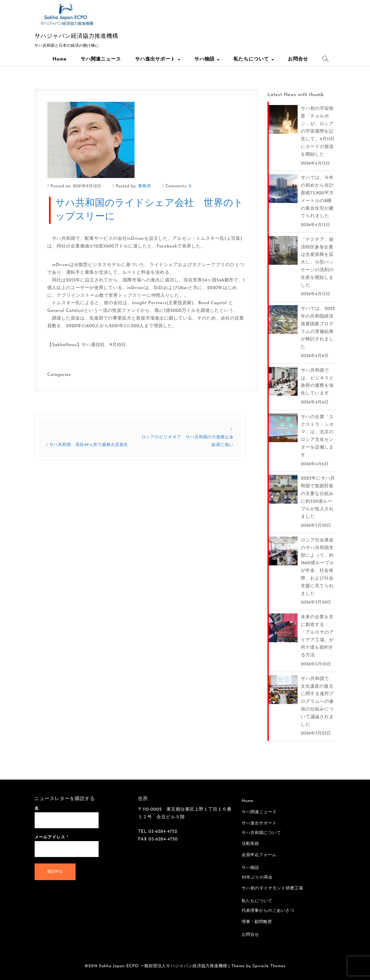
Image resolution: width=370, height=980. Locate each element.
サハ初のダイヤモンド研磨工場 (272, 889)
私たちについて (254, 59)
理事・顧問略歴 (257, 922)
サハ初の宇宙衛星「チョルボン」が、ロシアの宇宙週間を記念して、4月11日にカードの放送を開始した (318, 132)
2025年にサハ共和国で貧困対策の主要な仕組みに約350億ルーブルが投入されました (318, 498)
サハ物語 (207, 59)
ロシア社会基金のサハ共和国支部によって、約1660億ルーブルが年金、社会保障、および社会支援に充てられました (317, 567)
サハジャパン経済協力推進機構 (77, 36)
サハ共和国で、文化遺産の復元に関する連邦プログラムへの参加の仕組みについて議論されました (317, 702)
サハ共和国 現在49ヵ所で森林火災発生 (89, 445)
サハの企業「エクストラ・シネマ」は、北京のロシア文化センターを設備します (317, 436)
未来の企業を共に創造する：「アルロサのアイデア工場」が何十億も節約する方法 (317, 636)
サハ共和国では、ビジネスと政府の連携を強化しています (317, 382)
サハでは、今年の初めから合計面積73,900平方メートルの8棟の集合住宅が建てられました (317, 197)
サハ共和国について (261, 833)
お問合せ (298, 59)
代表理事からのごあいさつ (268, 911)
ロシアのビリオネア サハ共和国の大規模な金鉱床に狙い (188, 441)
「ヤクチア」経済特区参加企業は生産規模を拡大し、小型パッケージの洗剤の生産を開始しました (317, 263)
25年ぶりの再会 (257, 878)
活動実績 (250, 844)
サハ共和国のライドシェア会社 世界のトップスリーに (149, 210)
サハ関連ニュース (101, 59)
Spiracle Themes (269, 966)
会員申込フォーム (259, 855)
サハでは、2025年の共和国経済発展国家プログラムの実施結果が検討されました (318, 328)
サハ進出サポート (158, 59)
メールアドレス (52, 838)
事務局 (145, 186)
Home (60, 59)
